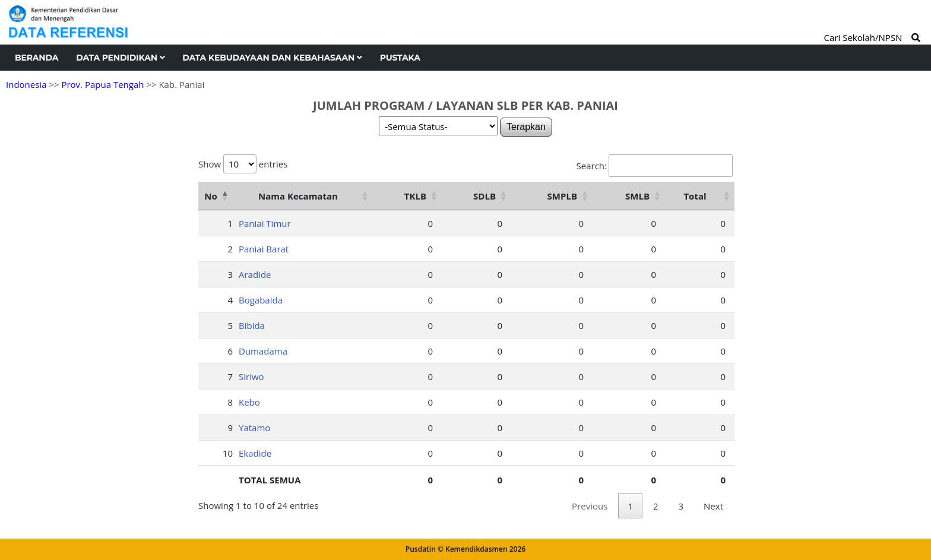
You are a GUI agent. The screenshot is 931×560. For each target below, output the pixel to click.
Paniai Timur (265, 223)
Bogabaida (261, 300)
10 (228, 453)
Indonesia (26, 84)
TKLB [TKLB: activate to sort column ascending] (415, 196)
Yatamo (254, 428)
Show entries (243, 164)
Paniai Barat (264, 249)
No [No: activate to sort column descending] (210, 196)
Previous (590, 506)
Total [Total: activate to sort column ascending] (695, 196)
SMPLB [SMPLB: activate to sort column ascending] (562, 196)
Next (713, 506)
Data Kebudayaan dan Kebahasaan (272, 58)
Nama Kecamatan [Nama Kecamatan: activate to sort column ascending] (298, 196)
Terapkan (526, 127)
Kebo (249, 402)
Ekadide (255, 453)
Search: (655, 166)
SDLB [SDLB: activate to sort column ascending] (484, 196)
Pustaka (400, 58)
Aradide (255, 274)
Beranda (37, 58)
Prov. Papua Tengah (102, 84)
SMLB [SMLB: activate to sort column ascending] (637, 196)
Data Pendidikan (120, 58)
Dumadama (263, 351)
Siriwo (251, 377)
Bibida (252, 325)
